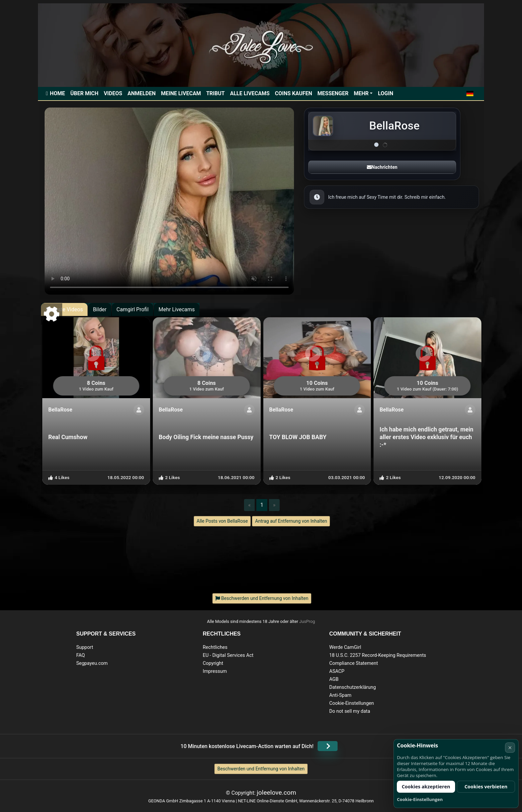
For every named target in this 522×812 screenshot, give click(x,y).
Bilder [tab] (100, 309)
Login (386, 93)
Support (85, 647)
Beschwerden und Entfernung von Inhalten (261, 769)
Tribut (215, 93)
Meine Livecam (181, 93)
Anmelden (141, 93)
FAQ (81, 655)
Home (57, 93)
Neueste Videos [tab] (64, 309)
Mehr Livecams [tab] (177, 309)
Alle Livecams (250, 93)
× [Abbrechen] (510, 748)
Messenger (333, 93)
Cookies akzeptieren (426, 787)
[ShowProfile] (139, 410)
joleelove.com (276, 793)
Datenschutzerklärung (353, 687)
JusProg (307, 621)
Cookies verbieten (486, 787)
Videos (113, 93)
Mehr (361, 93)
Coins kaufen (294, 93)
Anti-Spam (340, 695)
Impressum (215, 671)
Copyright (213, 663)
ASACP (337, 671)
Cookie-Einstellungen (352, 703)
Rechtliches (215, 647)
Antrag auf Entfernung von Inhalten (291, 521)
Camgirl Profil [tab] (133, 309)
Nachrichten (382, 167)
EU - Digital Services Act (228, 655)
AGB (334, 679)
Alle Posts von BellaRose (222, 521)
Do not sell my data (350, 711)
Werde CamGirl (345, 647)
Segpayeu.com (92, 663)
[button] (470, 94)
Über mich (84, 93)
